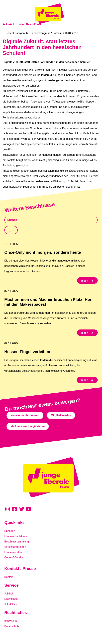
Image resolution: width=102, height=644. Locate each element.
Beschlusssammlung (17, 542)
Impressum (11, 621)
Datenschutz (12, 626)
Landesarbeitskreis (16, 536)
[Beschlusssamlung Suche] (51, 220)
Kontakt (9, 577)
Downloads (11, 599)
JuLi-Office (11, 604)
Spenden (10, 531)
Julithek (9, 594)
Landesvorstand (14, 552)
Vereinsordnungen (15, 547)
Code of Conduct (14, 558)
